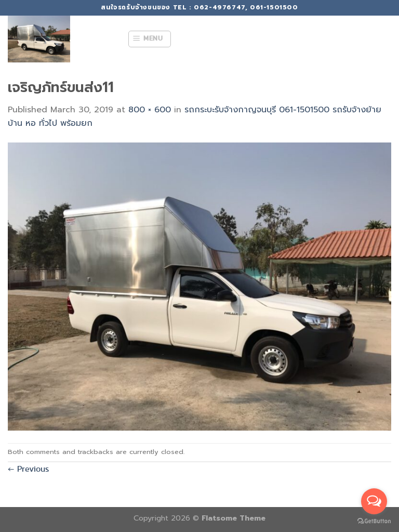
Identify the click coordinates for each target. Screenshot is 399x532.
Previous (28, 469)
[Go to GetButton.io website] (374, 521)
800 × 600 (150, 110)
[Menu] (150, 39)
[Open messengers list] (374, 501)
